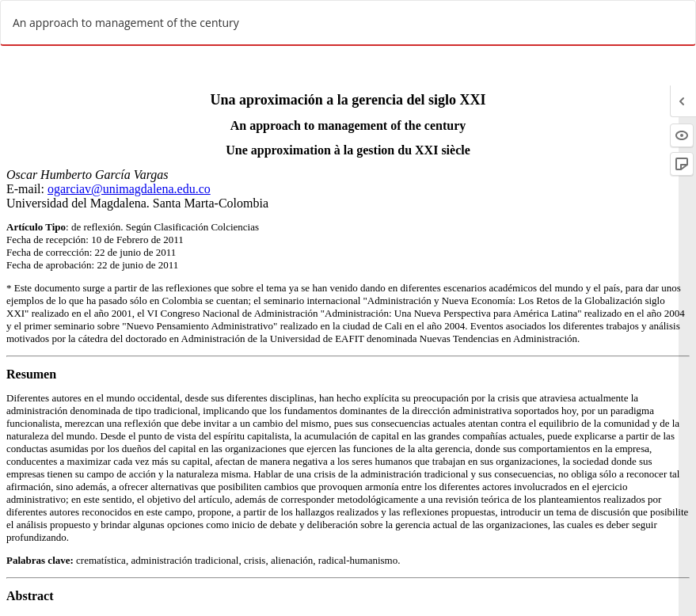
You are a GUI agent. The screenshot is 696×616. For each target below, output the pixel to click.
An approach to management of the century (126, 23)
